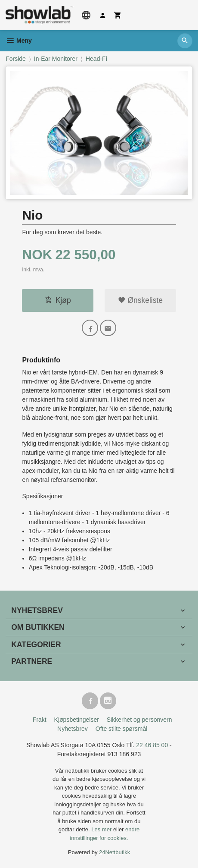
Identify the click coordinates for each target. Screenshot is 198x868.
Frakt (40, 720)
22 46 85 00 (152, 745)
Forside (16, 59)
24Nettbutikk (114, 852)
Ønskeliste (141, 300)
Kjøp (58, 300)
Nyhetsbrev (73, 729)
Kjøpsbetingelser (77, 720)
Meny (19, 41)
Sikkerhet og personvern (139, 720)
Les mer (102, 829)
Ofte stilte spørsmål (122, 729)
